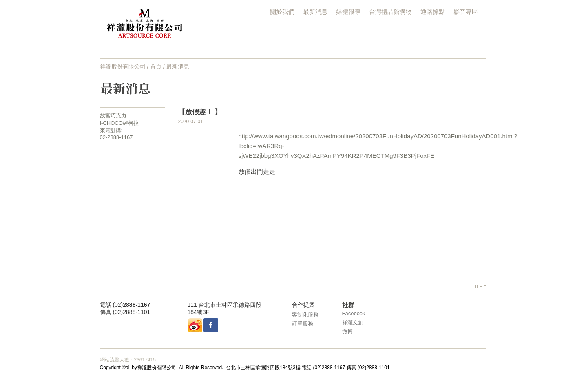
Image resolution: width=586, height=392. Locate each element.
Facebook (354, 313)
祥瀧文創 (353, 322)
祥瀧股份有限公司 (123, 66)
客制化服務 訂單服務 (305, 319)
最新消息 (315, 12)
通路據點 (433, 12)
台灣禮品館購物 (390, 12)
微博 (347, 331)
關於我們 (282, 12)
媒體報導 (348, 12)
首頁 (156, 66)
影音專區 (466, 12)
